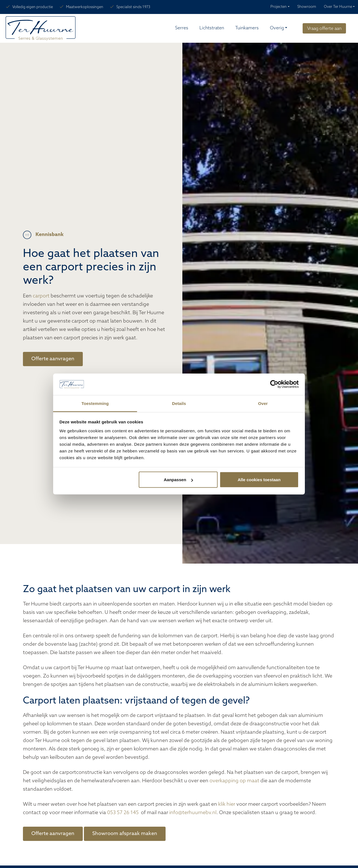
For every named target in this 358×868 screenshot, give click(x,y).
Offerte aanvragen (53, 359)
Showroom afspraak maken (125, 834)
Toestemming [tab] (95, 403)
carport (41, 296)
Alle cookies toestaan (259, 480)
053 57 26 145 (123, 813)
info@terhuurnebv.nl (193, 813)
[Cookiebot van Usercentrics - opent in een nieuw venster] (274, 384)
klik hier (227, 804)
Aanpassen (178, 480)
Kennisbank (50, 235)
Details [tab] (179, 403)
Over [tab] (263, 403)
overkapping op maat (234, 781)
